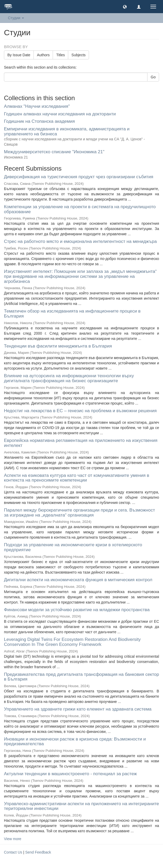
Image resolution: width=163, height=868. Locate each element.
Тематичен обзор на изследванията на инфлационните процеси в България (72, 314)
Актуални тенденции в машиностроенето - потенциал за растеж (70, 774)
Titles (60, 55)
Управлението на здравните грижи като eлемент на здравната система (78, 709)
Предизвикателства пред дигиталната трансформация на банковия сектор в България (82, 677)
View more (13, 839)
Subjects (78, 55)
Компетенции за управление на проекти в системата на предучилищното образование (80, 209)
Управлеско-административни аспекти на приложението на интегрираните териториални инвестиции (82, 806)
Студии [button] (16, 18)
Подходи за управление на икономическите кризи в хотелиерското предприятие (73, 547)
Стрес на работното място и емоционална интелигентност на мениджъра (80, 241)
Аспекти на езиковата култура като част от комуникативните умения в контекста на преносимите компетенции (77, 478)
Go (153, 77)
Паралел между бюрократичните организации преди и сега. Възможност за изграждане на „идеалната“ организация (79, 513)
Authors (43, 55)
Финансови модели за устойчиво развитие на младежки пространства (77, 610)
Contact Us (13, 852)
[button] (125, 7)
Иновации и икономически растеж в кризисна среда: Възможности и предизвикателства (75, 742)
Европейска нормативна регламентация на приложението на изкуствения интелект (81, 443)
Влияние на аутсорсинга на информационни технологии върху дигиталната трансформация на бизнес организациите (69, 378)
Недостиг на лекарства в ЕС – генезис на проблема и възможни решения (80, 411)
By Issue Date (19, 55)
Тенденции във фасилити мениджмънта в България (58, 346)
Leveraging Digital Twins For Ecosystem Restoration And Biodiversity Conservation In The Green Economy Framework (72, 642)
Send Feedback (38, 852)
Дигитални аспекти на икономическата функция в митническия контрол (78, 580)
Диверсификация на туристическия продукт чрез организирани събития (79, 177)
